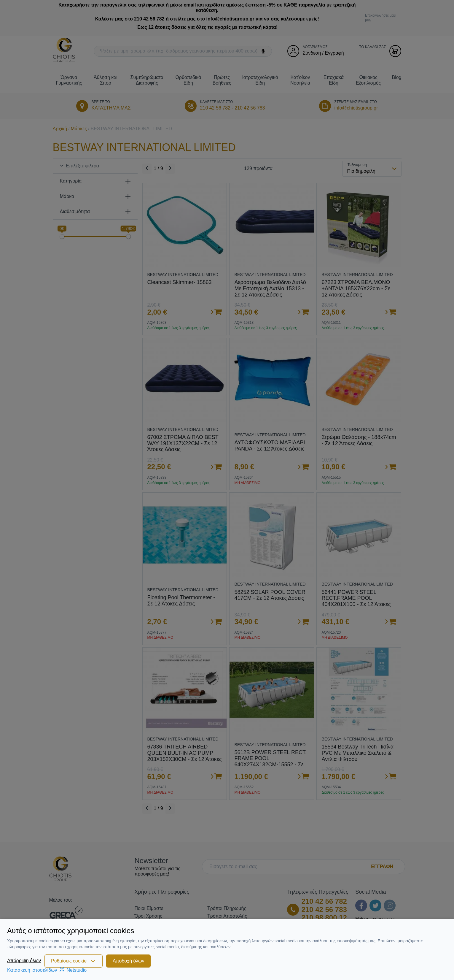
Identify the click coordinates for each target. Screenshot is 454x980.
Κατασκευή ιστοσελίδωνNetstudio (47, 970)
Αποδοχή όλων (128, 961)
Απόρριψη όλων (24, 961)
